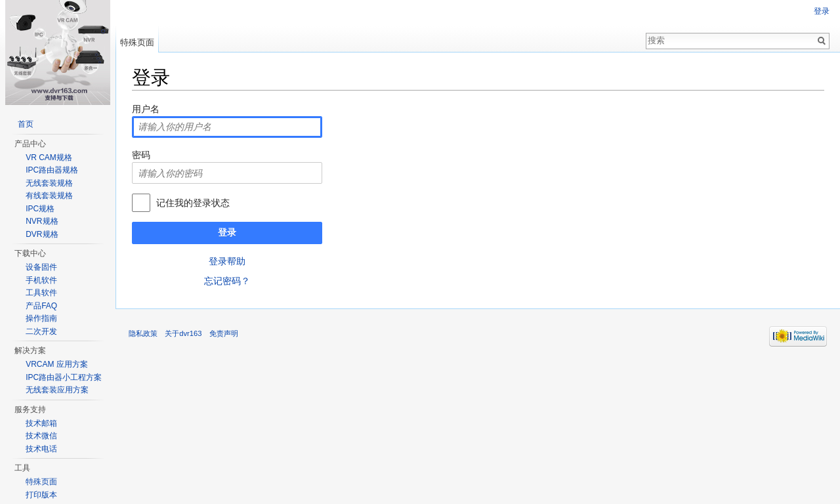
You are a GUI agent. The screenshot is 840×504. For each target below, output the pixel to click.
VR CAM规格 (49, 157)
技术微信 (41, 436)
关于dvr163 (183, 333)
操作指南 (41, 318)
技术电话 (41, 449)
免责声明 (224, 333)
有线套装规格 (49, 196)
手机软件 (41, 280)
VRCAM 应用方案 (57, 364)
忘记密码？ (227, 281)
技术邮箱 (41, 423)
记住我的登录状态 (193, 203)
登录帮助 (227, 261)
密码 (141, 155)
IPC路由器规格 (52, 170)
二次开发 (41, 331)
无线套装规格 (49, 183)
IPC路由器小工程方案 (64, 377)
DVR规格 (42, 234)
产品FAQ (41, 306)
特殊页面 (137, 42)
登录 (227, 232)
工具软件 (41, 293)
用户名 (146, 109)
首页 (26, 124)
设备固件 (41, 267)
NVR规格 (42, 221)
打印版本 (41, 495)
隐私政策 (143, 333)
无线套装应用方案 (57, 390)
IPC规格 (40, 209)
